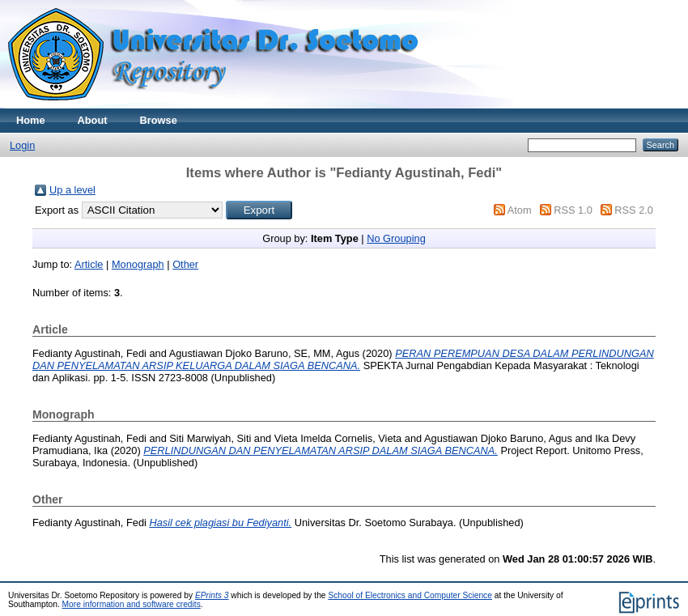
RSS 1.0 (573, 210)
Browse (159, 120)
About (93, 120)
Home (31, 120)
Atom (520, 210)
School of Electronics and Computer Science (410, 595)
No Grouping (396, 238)
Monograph (138, 264)
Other (185, 264)
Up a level (72, 190)
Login (22, 145)
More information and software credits (132, 604)
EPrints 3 (212, 595)
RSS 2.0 (634, 210)
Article (89, 264)
